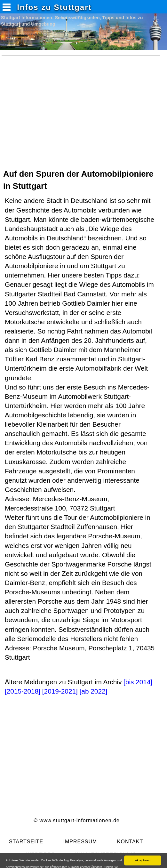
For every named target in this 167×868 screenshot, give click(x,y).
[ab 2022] (94, 691)
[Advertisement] (83, 117)
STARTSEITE (26, 842)
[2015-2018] (23, 691)
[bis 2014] (138, 682)
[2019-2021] (60, 691)
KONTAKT (130, 842)
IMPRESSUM (80, 842)
